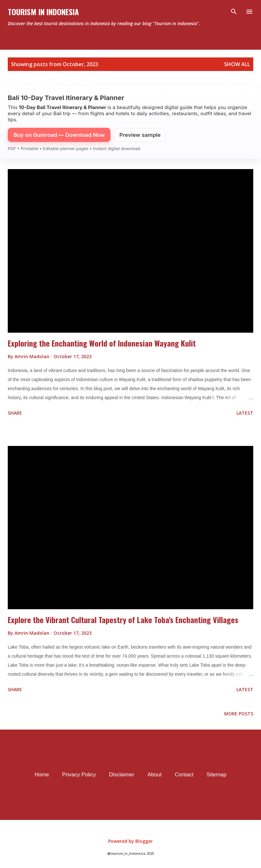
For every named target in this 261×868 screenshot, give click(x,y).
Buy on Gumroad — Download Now (59, 135)
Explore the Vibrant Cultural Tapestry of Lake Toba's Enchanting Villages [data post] (123, 620)
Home (42, 775)
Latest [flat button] (245, 413)
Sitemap (217, 775)
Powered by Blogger (130, 841)
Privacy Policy (79, 775)
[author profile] (33, 356)
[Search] (234, 12)
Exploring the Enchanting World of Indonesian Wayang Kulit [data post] (102, 343)
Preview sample (140, 135)
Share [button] (15, 413)
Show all (237, 64)
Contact (184, 775)
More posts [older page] (239, 714)
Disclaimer (121, 775)
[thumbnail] (130, 251)
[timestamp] (73, 356)
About (154, 775)
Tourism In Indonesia (43, 12)
